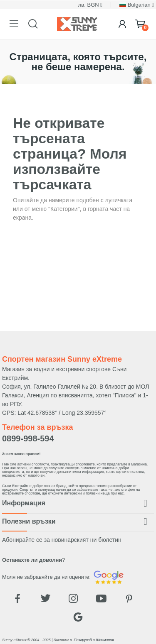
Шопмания (105, 640)
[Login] (122, 24)
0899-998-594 (28, 438)
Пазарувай (83, 640)
